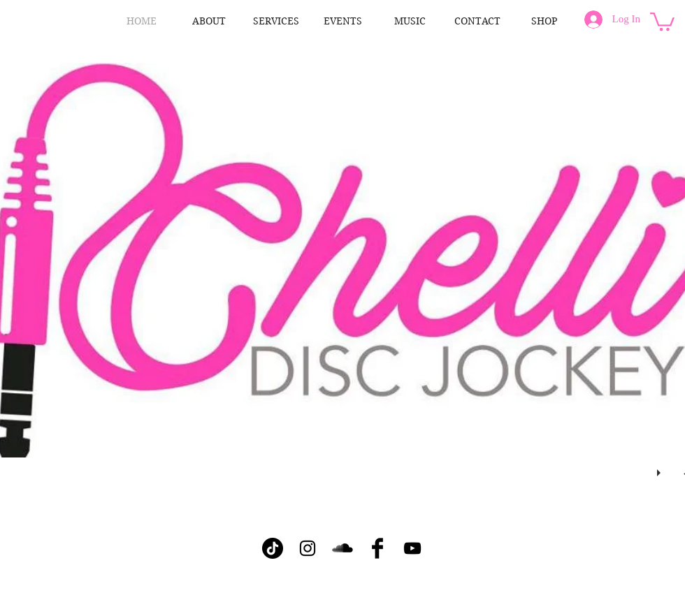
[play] (661, 469)
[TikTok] (273, 548)
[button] (662, 21)
